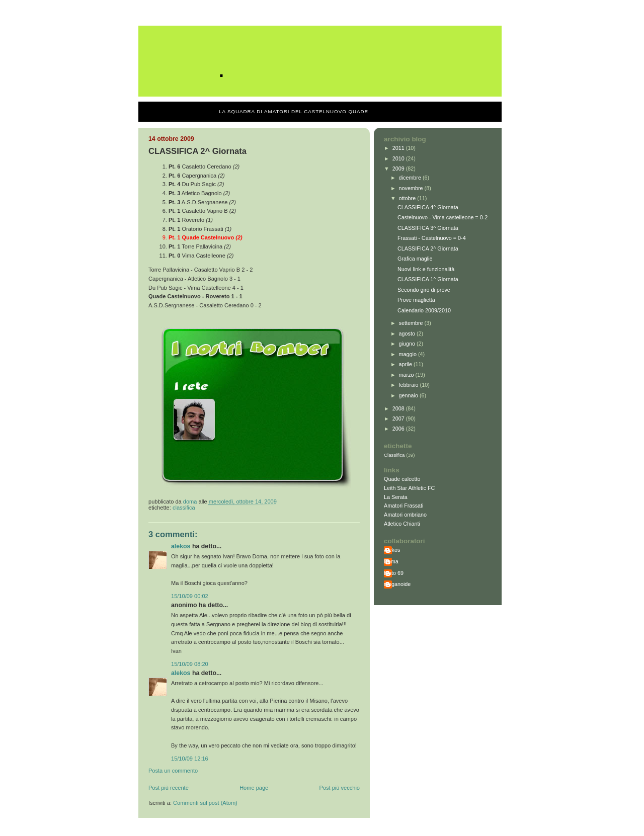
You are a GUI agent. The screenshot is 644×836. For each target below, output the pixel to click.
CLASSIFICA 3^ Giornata (428, 228)
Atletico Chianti (402, 524)
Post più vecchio (340, 788)
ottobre (408, 198)
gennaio (409, 395)
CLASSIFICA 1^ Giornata (428, 279)
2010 (399, 158)
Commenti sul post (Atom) (205, 803)
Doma (391, 561)
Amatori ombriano (405, 515)
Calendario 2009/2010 (424, 310)
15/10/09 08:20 (190, 664)
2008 (399, 408)
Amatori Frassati (404, 506)
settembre (412, 323)
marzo (407, 375)
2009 (399, 169)
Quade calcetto (402, 479)
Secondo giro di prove (424, 290)
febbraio (410, 385)
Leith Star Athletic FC (409, 488)
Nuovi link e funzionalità (426, 269)
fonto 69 (394, 573)
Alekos (181, 546)
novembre (412, 188)
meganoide (397, 584)
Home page (254, 788)
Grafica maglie (415, 259)
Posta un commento (173, 771)
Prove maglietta (416, 300)
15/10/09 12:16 (190, 759)
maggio (409, 354)
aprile (406, 364)
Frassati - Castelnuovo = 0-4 (432, 238)
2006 (399, 429)
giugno (408, 344)
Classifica (184, 508)
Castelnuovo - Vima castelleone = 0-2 (442, 217)
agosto (408, 333)
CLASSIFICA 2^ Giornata (428, 248)
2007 (399, 419)
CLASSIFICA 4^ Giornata (428, 207)
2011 (399, 148)
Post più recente (169, 788)
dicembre (411, 178)
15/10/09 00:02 (190, 596)
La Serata (396, 497)
